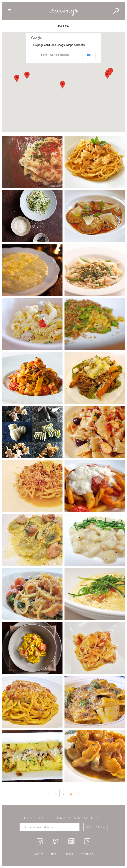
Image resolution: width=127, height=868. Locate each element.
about (38, 854)
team (54, 854)
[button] (63, 85)
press (69, 854)
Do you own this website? (55, 55)
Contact (87, 854)
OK (89, 55)
